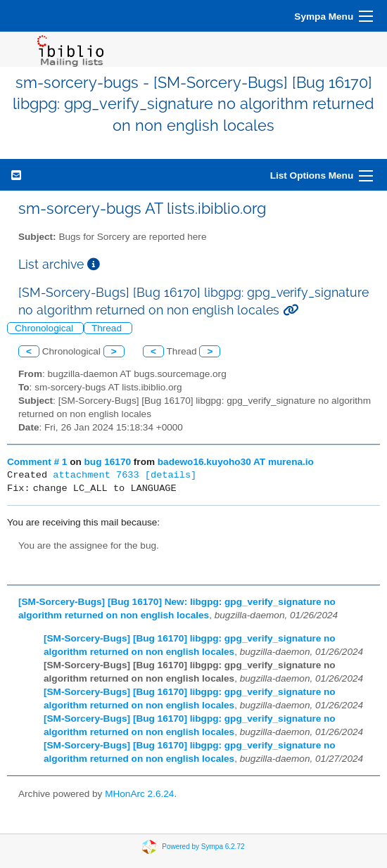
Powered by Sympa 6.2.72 (203, 847)
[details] (171, 475)
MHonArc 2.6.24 (139, 794)
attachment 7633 (96, 475)
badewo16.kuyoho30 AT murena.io (236, 462)
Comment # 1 (37, 462)
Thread (108, 328)
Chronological (45, 328)
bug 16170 (108, 462)
